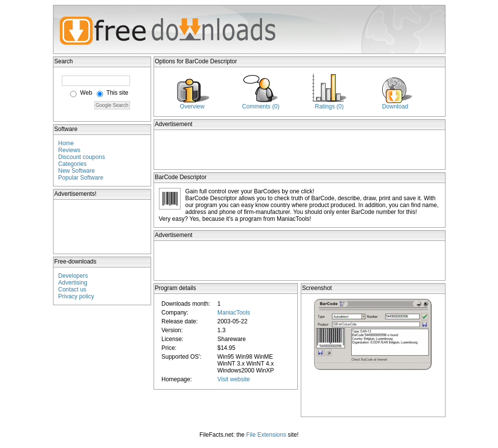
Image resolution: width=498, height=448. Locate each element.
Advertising (73, 283)
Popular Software (81, 178)
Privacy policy (76, 296)
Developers (73, 276)
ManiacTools (234, 313)
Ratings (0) (329, 106)
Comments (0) (261, 106)
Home (66, 143)
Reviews (69, 150)
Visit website (234, 379)
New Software (77, 171)
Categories (73, 164)
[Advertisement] (103, 227)
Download (395, 106)
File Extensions (266, 435)
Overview (192, 106)
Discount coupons (82, 157)
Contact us (72, 290)
